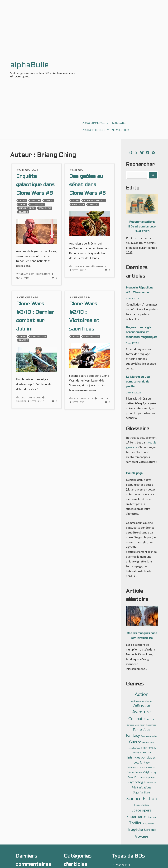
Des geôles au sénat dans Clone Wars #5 (87, 185)
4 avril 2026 (132, 298)
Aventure (36, 200)
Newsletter (120, 130)
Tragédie (23, 212)
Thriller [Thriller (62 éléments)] (135, 823)
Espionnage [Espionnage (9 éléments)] (151, 725)
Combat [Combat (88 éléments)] (135, 719)
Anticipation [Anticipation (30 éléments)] (142, 705)
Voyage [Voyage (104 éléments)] (142, 836)
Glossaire (119, 123)
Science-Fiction (27, 208)
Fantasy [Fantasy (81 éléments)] (133, 735)
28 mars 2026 (134, 392)
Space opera (45, 208)
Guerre (22, 204)
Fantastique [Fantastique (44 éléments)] (142, 730)
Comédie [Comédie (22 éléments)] (149, 719)
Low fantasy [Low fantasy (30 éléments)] (142, 762)
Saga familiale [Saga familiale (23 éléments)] (142, 792)
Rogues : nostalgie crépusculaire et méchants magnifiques (142, 332)
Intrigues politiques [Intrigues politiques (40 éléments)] (142, 757)
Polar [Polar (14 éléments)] (130, 777)
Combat (49, 200)
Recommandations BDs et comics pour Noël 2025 (142, 227)
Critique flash (29, 170)
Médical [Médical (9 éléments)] (152, 768)
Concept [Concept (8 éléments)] (130, 725)
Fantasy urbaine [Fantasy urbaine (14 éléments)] (149, 736)
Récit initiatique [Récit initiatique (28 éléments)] (142, 787)
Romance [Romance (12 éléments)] (151, 783)
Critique (77, 170)
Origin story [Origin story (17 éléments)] (150, 772)
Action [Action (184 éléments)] (142, 694)
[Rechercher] (153, 175)
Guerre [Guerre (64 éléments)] (135, 742)
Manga (120, 865)
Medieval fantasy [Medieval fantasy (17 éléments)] (138, 767)
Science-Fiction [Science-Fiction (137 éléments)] (142, 798)
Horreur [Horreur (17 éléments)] (147, 752)
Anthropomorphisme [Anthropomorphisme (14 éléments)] (142, 701)
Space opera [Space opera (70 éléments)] (142, 810)
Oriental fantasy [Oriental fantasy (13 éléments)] (134, 772)
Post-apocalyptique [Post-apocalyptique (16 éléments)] (145, 777)
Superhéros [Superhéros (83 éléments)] (137, 816)
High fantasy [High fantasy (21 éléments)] (149, 748)
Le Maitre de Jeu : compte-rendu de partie (139, 382)
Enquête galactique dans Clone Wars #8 (35, 185)
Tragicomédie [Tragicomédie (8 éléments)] (148, 823)
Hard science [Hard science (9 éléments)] (148, 743)
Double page (134, 473)
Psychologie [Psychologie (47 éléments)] (137, 782)
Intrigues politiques (94, 200)
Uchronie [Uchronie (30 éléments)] (150, 830)
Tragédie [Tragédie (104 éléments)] (135, 829)
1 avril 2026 (132, 343)
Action (23, 200)
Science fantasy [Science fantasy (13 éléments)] (142, 805)
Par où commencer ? (95, 123)
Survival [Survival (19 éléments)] (152, 817)
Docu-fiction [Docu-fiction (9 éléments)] (140, 725)
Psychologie (37, 204)
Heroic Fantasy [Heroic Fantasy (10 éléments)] (133, 748)
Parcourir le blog (93, 130)
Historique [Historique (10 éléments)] (137, 753)
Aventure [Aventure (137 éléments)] (142, 712)
